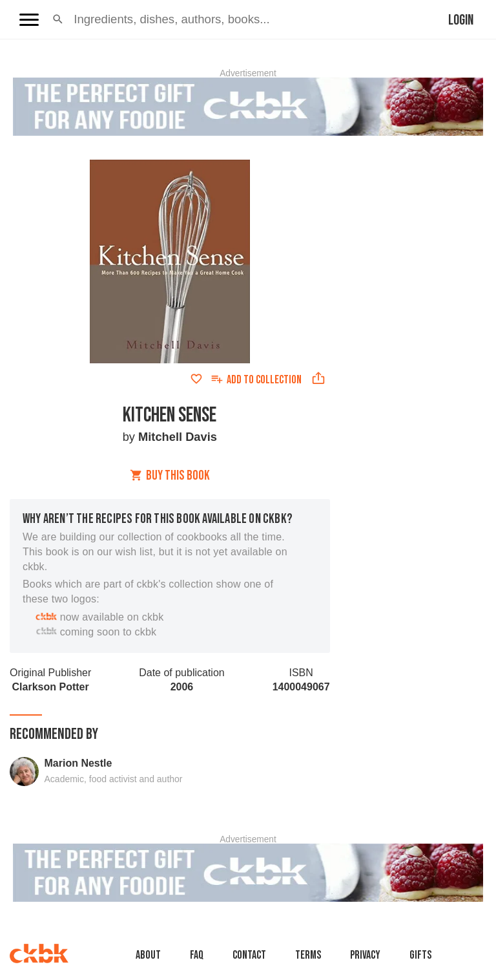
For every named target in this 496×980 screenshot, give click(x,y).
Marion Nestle (78, 763)
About (148, 955)
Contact (249, 955)
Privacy (365, 955)
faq (197, 955)
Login (461, 20)
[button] (58, 19)
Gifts (420, 955)
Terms (308, 955)
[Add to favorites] (196, 379)
